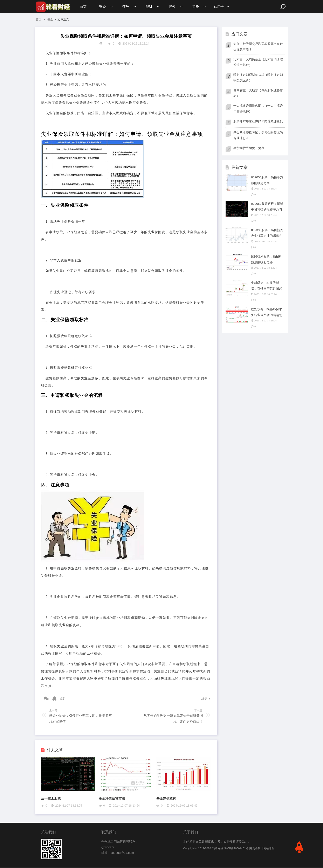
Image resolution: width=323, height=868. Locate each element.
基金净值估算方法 (112, 799)
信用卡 (221, 7)
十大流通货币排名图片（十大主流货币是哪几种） (258, 109)
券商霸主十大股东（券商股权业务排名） (258, 93)
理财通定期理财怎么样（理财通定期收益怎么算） (258, 78)
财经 (103, 7)
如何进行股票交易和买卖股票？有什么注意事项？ (258, 47)
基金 (50, 20)
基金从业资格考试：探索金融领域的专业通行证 (258, 136)
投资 (174, 7)
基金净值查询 (166, 799)
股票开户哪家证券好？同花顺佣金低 (258, 122)
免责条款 (255, 849)
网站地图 (269, 849)
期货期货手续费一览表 (249, 148)
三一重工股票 (51, 799)
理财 (150, 7)
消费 (197, 7)
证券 (126, 7)
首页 (83, 7)
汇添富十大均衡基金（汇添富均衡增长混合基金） (258, 62)
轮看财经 (218, 849)
